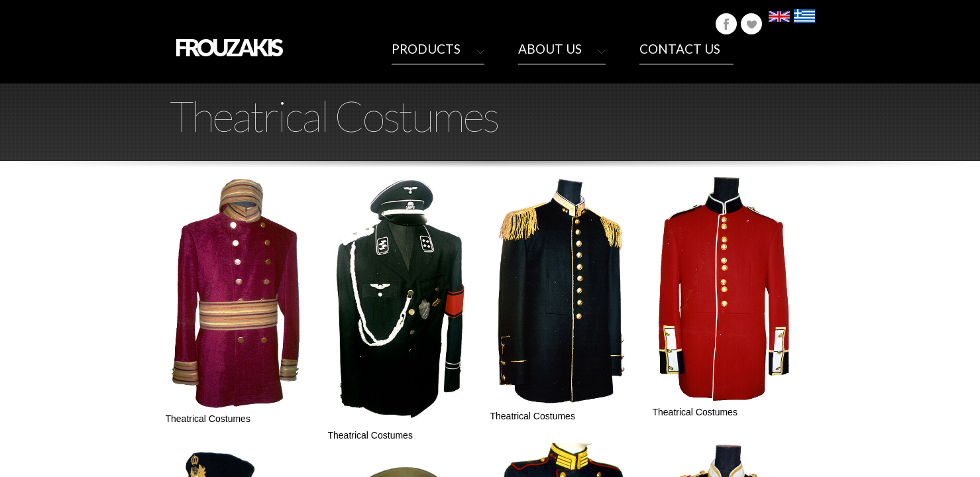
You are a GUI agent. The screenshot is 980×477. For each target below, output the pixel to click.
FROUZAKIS (228, 47)
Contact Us (680, 49)
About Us (550, 49)
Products (426, 49)
